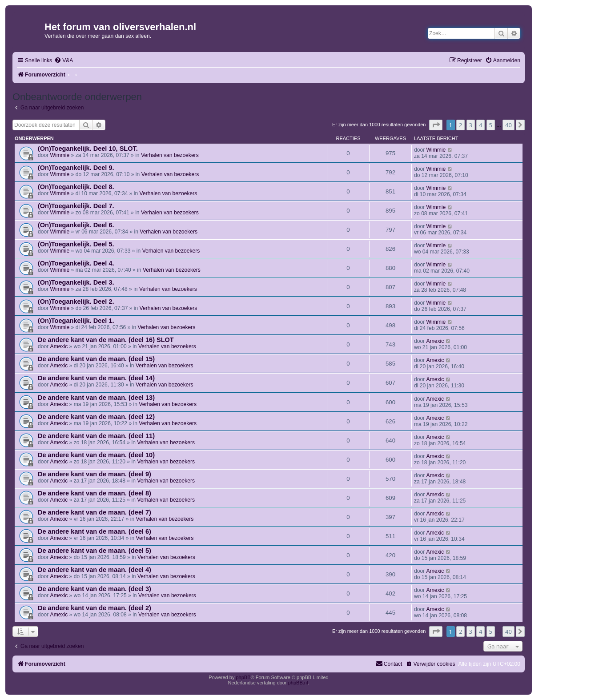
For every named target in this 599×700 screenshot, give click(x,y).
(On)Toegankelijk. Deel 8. (76, 187)
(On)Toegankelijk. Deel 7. (76, 206)
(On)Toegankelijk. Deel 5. (76, 244)
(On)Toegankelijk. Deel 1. (76, 321)
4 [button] (480, 125)
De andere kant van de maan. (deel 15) (96, 359)
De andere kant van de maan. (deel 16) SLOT (106, 340)
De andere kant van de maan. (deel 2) (94, 608)
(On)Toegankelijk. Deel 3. (76, 282)
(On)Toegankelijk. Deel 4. (76, 263)
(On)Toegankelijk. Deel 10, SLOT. (88, 149)
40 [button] (509, 125)
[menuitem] (64, 61)
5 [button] (491, 125)
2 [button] (460, 125)
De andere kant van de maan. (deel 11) (96, 436)
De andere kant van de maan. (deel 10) (96, 455)
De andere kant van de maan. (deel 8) (94, 493)
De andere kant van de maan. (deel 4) (94, 570)
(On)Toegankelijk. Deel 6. (76, 225)
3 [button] (471, 125)
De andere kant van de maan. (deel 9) (94, 474)
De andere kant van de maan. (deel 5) (94, 551)
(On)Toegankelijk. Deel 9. (76, 168)
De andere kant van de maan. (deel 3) (94, 589)
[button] (436, 125)
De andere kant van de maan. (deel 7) (94, 512)
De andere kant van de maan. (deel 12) (96, 417)
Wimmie (60, 155)
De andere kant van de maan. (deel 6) (94, 531)
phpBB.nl (298, 683)
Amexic (59, 346)
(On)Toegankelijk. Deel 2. (76, 302)
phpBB (243, 677)
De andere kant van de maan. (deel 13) (96, 398)
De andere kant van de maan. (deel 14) (96, 378)
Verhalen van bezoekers (170, 155)
